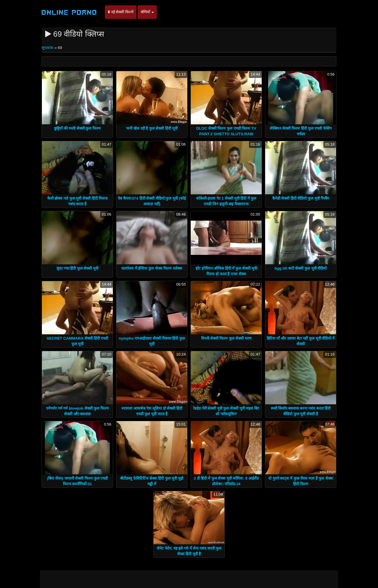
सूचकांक (48, 48)
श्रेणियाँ (147, 12)
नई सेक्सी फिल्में (121, 12)
